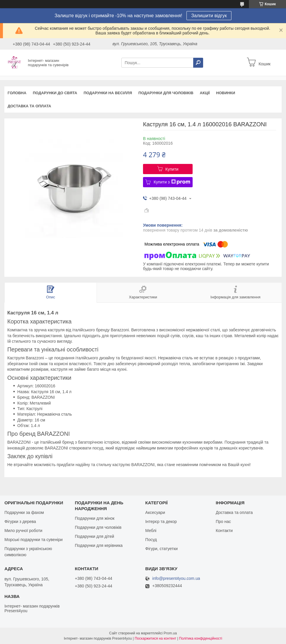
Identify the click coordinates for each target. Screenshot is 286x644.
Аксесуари (155, 512)
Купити (172, 169)
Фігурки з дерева (20, 521)
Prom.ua (170, 633)
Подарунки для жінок (95, 518)
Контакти (224, 531)
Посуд (151, 540)
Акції (205, 93)
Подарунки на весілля (108, 93)
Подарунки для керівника (99, 545)
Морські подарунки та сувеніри (33, 540)
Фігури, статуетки (162, 549)
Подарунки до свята (55, 93)
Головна (17, 93)
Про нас (223, 521)
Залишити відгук (209, 16)
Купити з (172, 182)
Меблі (151, 531)
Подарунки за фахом (24, 512)
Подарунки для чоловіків (166, 93)
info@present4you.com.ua (176, 579)
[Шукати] (198, 63)
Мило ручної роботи (23, 531)
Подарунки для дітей (94, 536)
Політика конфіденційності (201, 638)
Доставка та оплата (29, 106)
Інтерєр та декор (161, 521)
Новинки (226, 93)
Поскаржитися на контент (155, 638)
